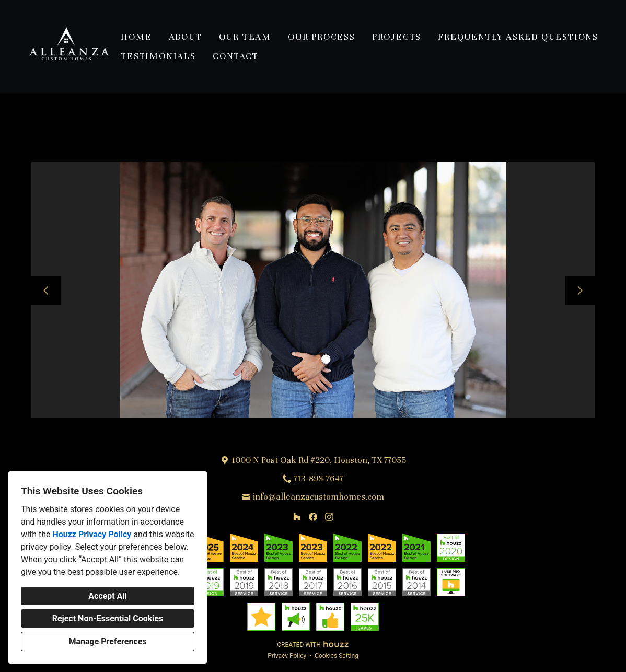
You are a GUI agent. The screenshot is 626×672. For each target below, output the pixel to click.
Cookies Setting (337, 656)
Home (136, 37)
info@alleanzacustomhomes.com (318, 497)
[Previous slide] (46, 291)
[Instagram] (329, 517)
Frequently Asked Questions (518, 37)
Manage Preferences (107, 641)
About (186, 37)
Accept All (108, 596)
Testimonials (158, 56)
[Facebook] (313, 517)
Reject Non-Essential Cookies (108, 618)
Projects (397, 37)
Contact (236, 56)
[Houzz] (297, 517)
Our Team (245, 37)
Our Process (322, 37)
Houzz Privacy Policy (92, 534)
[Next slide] (580, 291)
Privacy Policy (287, 656)
